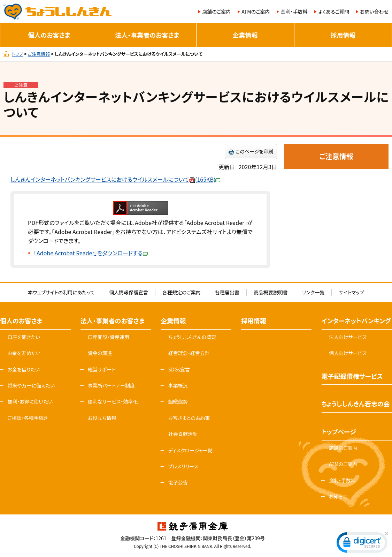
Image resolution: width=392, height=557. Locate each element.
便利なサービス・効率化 (113, 401)
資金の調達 (100, 353)
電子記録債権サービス (352, 376)
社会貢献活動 (183, 434)
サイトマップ (351, 292)
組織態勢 (178, 401)
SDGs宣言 (179, 369)
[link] (362, 544)
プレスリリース (183, 466)
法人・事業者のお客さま (147, 35)
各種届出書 (227, 292)
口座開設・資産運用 (109, 337)
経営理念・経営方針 (189, 353)
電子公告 (178, 482)
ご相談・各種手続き (28, 418)
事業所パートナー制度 (111, 385)
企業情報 (245, 35)
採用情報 (343, 35)
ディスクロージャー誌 (190, 450)
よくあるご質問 (333, 12)
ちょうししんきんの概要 (192, 337)
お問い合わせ (374, 12)
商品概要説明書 (271, 292)
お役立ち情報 (102, 418)
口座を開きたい (24, 337)
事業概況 (178, 385)
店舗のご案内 (216, 12)
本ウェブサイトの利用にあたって (61, 292)
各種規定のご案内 (182, 292)
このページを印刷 (254, 151)
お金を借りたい (24, 369)
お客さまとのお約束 (189, 418)
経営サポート (102, 369)
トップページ (339, 431)
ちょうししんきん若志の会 (356, 404)
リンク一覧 (313, 292)
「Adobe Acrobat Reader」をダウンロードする (91, 253)
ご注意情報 (39, 54)
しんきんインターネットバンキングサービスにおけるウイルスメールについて (115, 179)
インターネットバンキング (356, 321)
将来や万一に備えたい (31, 385)
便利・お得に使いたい (30, 401)
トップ (17, 54)
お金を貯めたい (24, 353)
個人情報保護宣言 (129, 292)
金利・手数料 (294, 12)
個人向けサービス (348, 353)
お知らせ (338, 496)
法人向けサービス (348, 337)
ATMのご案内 (256, 12)
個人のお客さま (49, 35)
